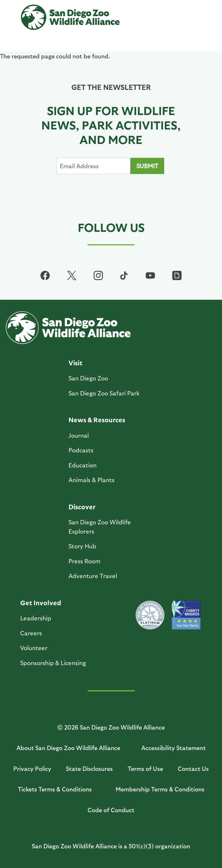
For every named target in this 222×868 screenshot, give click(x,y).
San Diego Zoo (88, 378)
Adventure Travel (93, 576)
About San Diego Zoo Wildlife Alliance (68, 748)
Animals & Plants (91, 480)
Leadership (36, 618)
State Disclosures (89, 768)
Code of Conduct (111, 810)
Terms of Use (145, 768)
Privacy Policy (32, 768)
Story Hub (82, 546)
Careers (31, 633)
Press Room (85, 561)
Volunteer (34, 648)
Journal (79, 435)
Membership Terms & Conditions (160, 789)
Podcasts (81, 450)
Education (83, 465)
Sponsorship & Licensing (53, 663)
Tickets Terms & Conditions (55, 789)
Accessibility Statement (174, 748)
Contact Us (193, 768)
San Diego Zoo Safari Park (104, 393)
